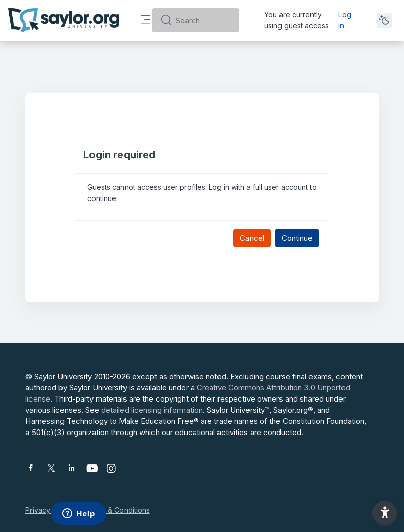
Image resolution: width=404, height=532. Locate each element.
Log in (345, 20)
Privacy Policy (49, 510)
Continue (297, 238)
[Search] (203, 20)
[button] (385, 513)
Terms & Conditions (117, 510)
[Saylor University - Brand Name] (64, 20)
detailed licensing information (152, 410)
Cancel (252, 238)
